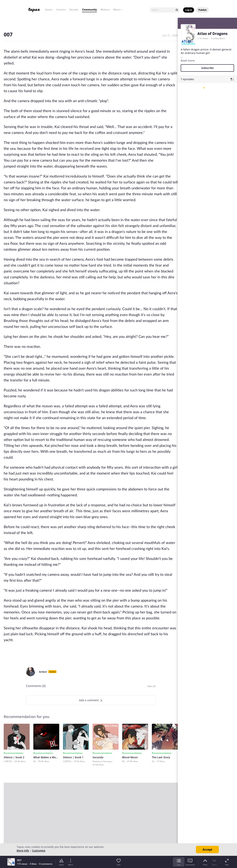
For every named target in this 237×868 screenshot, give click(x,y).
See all (151, 686)
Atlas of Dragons (212, 34)
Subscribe (207, 68)
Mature (105, 10)
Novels (74, 10)
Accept (207, 850)
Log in (189, 10)
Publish (202, 10)
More (118, 10)
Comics (61, 10)
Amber (43, 672)
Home (49, 10)
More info (23, 851)
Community (89, 10)
